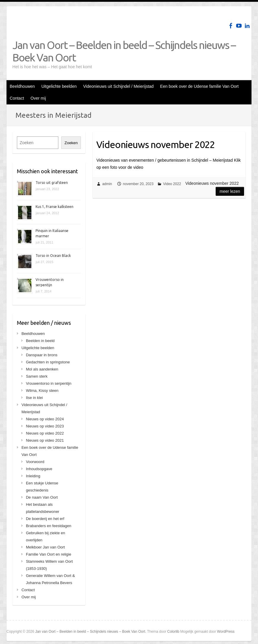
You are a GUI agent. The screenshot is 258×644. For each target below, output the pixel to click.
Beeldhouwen (22, 86)
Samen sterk (37, 376)
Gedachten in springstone (48, 362)
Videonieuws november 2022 (156, 144)
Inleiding (33, 476)
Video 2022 (172, 184)
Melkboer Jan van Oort (45, 547)
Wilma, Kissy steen (42, 391)
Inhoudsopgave (39, 469)
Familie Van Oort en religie (48, 554)
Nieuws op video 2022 (45, 433)
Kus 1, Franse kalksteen (55, 207)
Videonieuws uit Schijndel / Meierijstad (118, 86)
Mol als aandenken (42, 369)
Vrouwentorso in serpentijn (48, 383)
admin (107, 184)
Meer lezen (230, 191)
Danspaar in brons (41, 355)
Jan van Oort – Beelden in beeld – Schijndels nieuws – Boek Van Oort (124, 51)
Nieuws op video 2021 (45, 440)
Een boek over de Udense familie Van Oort (199, 86)
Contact (17, 98)
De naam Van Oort (42, 497)
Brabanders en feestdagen (48, 526)
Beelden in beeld (40, 341)
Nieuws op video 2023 (45, 426)
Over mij (38, 98)
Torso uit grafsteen (52, 183)
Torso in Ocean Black (53, 256)
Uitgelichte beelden (59, 86)
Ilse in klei (34, 398)
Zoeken (71, 143)
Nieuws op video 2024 (45, 419)
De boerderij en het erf (45, 519)
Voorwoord (35, 462)
